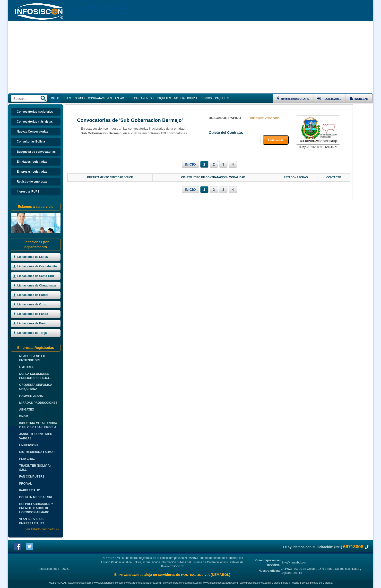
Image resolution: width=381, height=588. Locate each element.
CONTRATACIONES (100, 98)
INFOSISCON (129, 575)
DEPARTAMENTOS (142, 98)
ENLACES (121, 98)
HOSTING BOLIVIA (195, 575)
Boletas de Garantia (321, 583)
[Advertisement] (190, 57)
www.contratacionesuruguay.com (182, 583)
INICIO (190, 164)
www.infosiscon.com (80, 583)
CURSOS (206, 98)
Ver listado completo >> (42, 529)
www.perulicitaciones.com (255, 583)
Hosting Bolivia (299, 583)
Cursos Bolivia (280, 583)
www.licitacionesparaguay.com (220, 583)
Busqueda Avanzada (265, 118)
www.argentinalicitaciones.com (143, 583)
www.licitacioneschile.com (108, 583)
